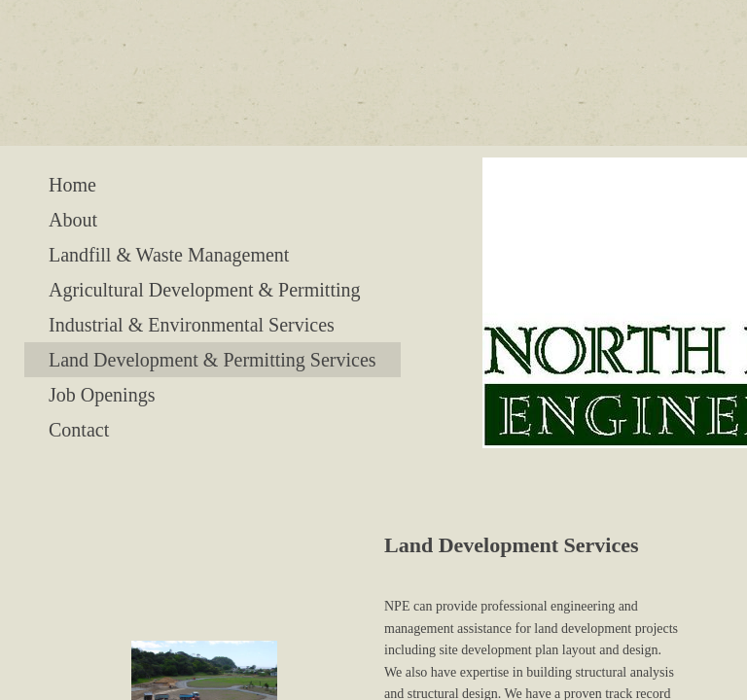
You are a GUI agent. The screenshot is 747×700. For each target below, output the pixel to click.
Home (72, 185)
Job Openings (102, 395)
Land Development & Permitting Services (213, 360)
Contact (79, 430)
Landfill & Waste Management (169, 255)
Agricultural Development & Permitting (205, 290)
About (73, 220)
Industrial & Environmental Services (192, 325)
